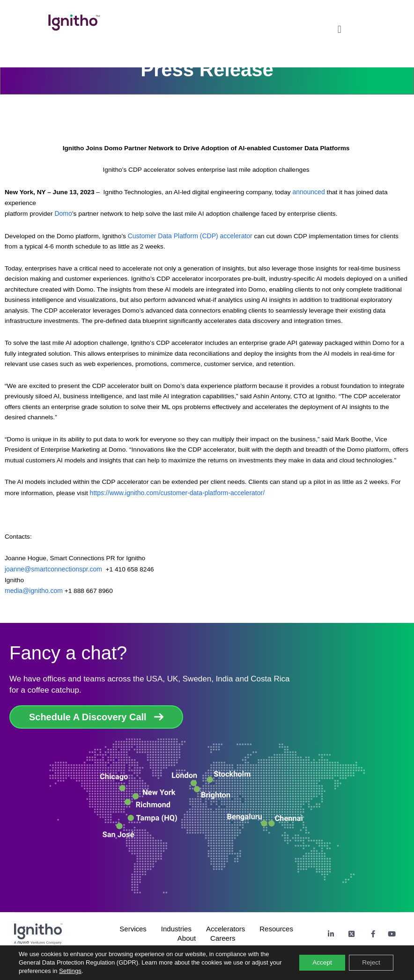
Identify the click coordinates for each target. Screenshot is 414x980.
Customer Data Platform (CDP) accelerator (190, 236)
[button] (339, 27)
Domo (63, 213)
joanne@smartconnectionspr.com (53, 569)
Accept (319, 963)
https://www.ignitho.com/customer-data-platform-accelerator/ (178, 493)
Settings (84, 971)
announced (309, 192)
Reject (370, 963)
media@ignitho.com (34, 591)
